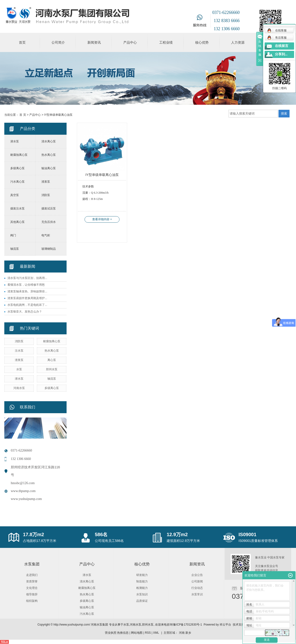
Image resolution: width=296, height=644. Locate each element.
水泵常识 (197, 594)
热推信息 (123, 633)
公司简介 (58, 42)
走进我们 (32, 575)
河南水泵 (19, 388)
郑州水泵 (52, 369)
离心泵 (52, 360)
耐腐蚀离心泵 (19, 155)
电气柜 (46, 235)
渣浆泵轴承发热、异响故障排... (27, 291)
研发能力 (142, 575)
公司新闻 (197, 581)
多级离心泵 (17, 168)
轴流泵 (15, 249)
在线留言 (282, 46)
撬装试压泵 (49, 209)
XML (156, 633)
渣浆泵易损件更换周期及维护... (27, 298)
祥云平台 (225, 625)
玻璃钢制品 (49, 249)
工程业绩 (166, 42)
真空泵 (15, 195)
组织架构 (32, 601)
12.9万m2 (177, 534)
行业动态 (197, 588)
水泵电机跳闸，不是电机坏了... (27, 305)
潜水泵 (15, 141)
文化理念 (32, 588)
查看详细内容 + (102, 219)
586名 (101, 534)
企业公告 (197, 575)
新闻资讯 (94, 42)
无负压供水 (49, 222)
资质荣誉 (32, 581)
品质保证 (142, 601)
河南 (182, 633)
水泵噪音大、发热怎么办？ (25, 312)
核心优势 (202, 42)
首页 (22, 42)
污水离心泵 (17, 182)
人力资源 (238, 42)
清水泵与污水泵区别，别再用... (27, 278)
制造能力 (142, 581)
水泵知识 (142, 594)
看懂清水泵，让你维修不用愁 (26, 285)
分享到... (281, 54)
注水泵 (19, 351)
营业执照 (111, 633)
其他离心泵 (17, 222)
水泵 (19, 369)
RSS (148, 633)
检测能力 (142, 588)
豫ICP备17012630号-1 (188, 625)
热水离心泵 (49, 155)
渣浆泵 (46, 182)
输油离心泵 (49, 168)
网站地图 (137, 633)
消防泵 (46, 195)
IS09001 (248, 534)
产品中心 (130, 42)
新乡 (188, 633)
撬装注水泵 (17, 209)
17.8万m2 (34, 534)
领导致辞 (32, 594)
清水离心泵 (49, 141)
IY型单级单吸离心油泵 (58, 115)
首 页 (23, 115)
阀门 (13, 235)
